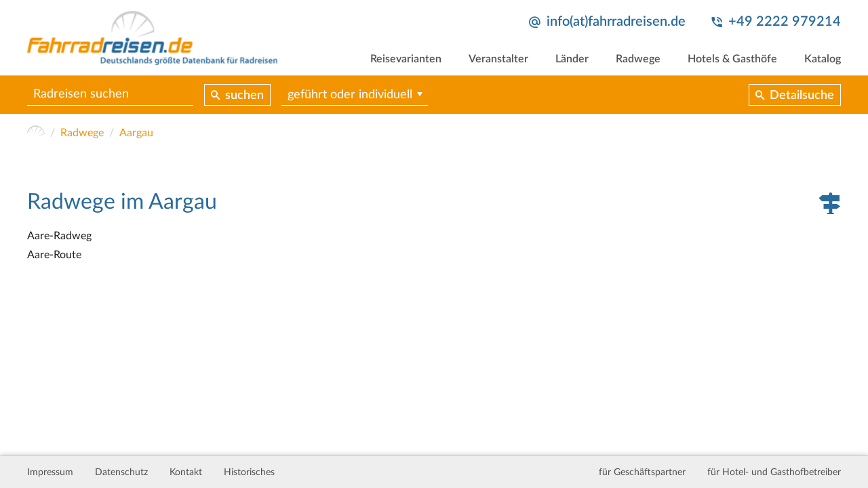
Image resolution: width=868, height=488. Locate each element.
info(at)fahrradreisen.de (616, 22)
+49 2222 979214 (785, 22)
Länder (572, 59)
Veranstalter (498, 59)
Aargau (136, 133)
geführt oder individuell (350, 95)
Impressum (50, 472)
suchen (244, 96)
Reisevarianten (406, 59)
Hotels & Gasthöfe (732, 59)
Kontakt (186, 472)
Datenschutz (121, 472)
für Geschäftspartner (642, 472)
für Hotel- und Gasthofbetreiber (774, 472)
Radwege (638, 59)
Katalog (823, 59)
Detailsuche (802, 96)
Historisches (249, 472)
